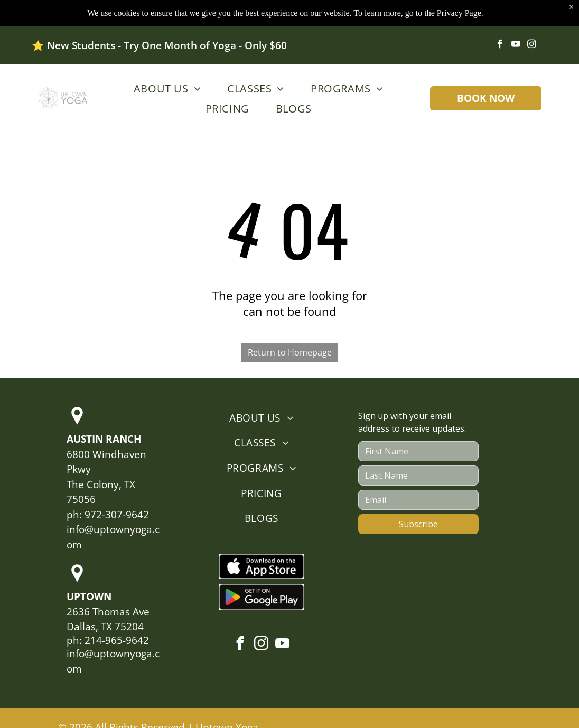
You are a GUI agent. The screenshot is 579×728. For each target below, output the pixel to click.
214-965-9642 (117, 640)
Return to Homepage (290, 352)
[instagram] (532, 45)
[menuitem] (165, 88)
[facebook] (500, 45)
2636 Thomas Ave (108, 612)
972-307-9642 (117, 515)
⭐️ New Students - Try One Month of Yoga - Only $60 (159, 45)
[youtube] (516, 45)
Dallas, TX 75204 (105, 627)
